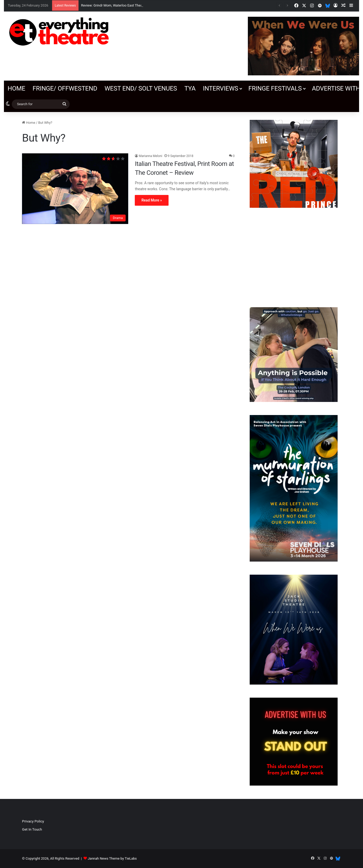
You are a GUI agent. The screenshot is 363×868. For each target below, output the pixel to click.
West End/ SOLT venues (141, 88)
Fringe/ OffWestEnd (65, 88)
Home (16, 88)
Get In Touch (32, 829)
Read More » (152, 200)
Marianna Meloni (150, 156)
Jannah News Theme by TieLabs (112, 858)
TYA (190, 88)
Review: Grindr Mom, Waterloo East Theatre (114, 5)
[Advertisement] (294, 257)
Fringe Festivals (275, 88)
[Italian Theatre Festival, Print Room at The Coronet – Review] (75, 189)
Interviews (220, 88)
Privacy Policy (33, 821)
